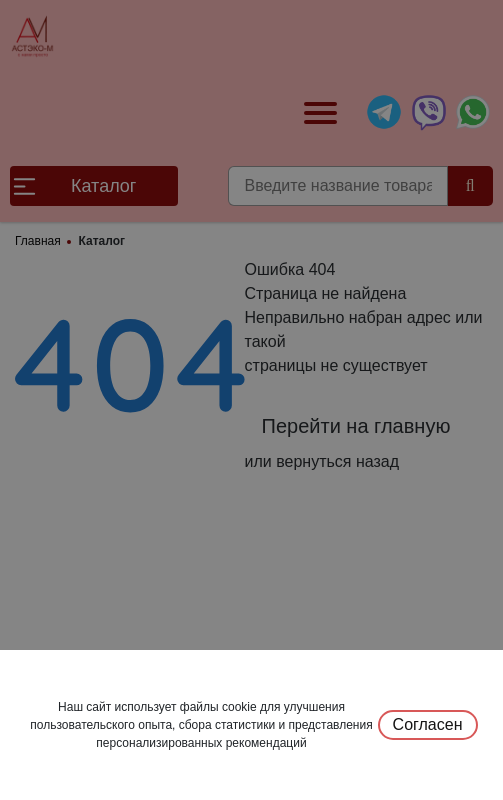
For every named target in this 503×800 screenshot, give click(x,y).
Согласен (428, 724)
